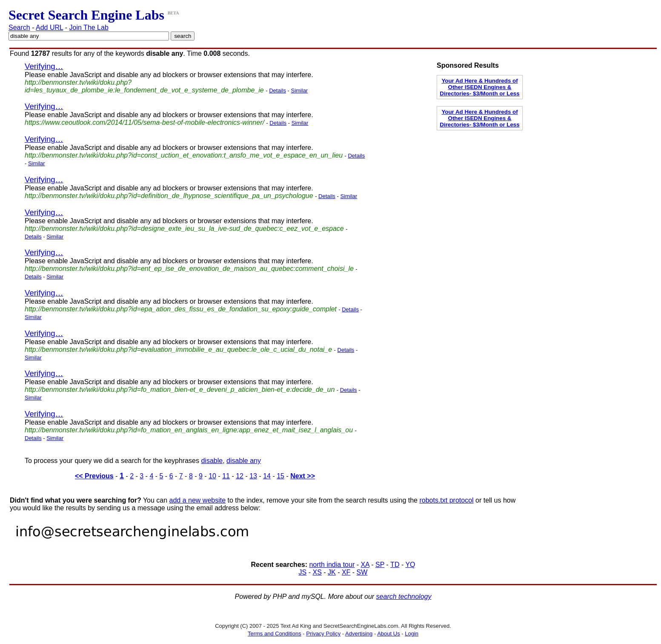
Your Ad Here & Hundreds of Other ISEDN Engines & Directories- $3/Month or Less (479, 87)
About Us (388, 634)
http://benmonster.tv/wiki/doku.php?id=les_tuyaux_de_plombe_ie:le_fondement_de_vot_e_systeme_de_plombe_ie (144, 86)
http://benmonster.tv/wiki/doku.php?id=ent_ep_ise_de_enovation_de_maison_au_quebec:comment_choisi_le (189, 269)
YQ (410, 565)
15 (280, 476)
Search (19, 27)
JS (303, 572)
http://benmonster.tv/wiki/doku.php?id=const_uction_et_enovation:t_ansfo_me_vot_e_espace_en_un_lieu (184, 155)
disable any (244, 461)
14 (267, 476)
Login (412, 634)
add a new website (198, 500)
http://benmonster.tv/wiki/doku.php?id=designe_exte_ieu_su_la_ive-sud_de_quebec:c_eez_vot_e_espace (184, 229)
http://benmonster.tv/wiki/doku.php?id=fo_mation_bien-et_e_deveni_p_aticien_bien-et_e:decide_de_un (180, 390)
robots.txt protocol (446, 500)
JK (332, 572)
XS (317, 572)
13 (253, 476)
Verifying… (44, 66)
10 (212, 476)
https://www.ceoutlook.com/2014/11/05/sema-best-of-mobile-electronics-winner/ (145, 122)
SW (362, 572)
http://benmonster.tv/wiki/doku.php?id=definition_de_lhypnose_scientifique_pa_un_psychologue (169, 196)
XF (346, 572)
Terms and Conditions (275, 634)
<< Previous (94, 476)
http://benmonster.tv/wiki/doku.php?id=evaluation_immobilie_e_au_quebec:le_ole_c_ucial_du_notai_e (178, 349)
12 (240, 476)
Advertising (359, 634)
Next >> (303, 476)
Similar (299, 91)
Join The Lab (89, 27)
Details (278, 91)
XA (365, 565)
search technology (404, 597)
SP (380, 565)
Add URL (49, 27)
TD (395, 565)
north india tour (332, 565)
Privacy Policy (323, 634)
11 (226, 476)
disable (212, 461)
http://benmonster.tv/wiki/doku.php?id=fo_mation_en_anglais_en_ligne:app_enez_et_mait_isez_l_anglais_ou (189, 430)
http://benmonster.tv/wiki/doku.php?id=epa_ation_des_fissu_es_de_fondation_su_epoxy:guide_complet (181, 309)
